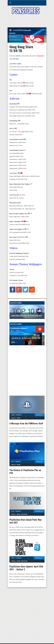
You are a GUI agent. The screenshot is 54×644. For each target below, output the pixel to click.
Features (18, 418)
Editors (13, 415)
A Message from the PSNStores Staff (26, 423)
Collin (13, 461)
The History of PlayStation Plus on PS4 (25, 472)
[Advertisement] (27, 22)
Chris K (18, 56)
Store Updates (24, 514)
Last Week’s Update (15, 64)
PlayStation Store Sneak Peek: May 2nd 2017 (25, 521)
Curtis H (13, 558)
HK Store (16, 59)
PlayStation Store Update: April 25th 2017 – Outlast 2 (26, 568)
